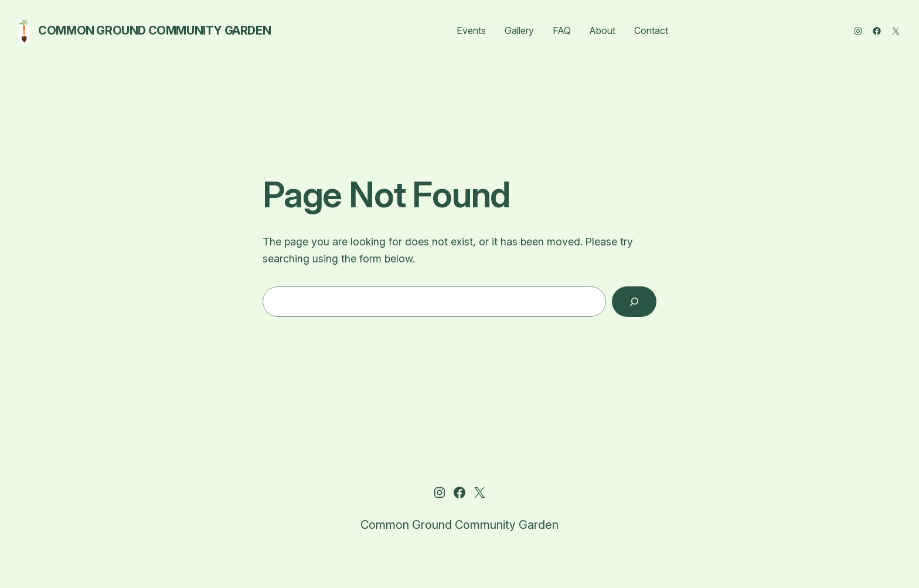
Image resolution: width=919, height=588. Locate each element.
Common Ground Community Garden (154, 30)
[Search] (634, 302)
